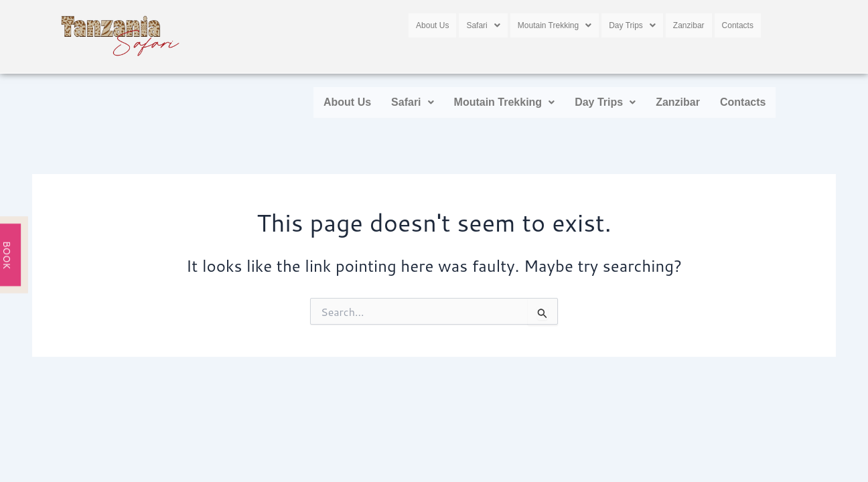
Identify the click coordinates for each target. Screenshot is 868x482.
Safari (483, 23)
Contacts (738, 23)
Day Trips (632, 23)
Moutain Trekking (555, 23)
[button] (483, 23)
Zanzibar (689, 23)
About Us (432, 23)
